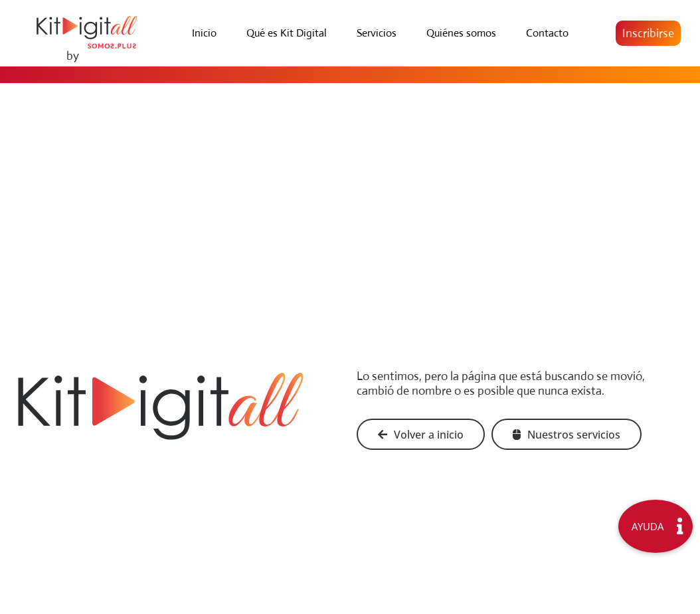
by (73, 56)
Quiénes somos (461, 33)
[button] (648, 33)
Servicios (377, 33)
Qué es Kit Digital (287, 33)
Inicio (204, 33)
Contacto (547, 33)
